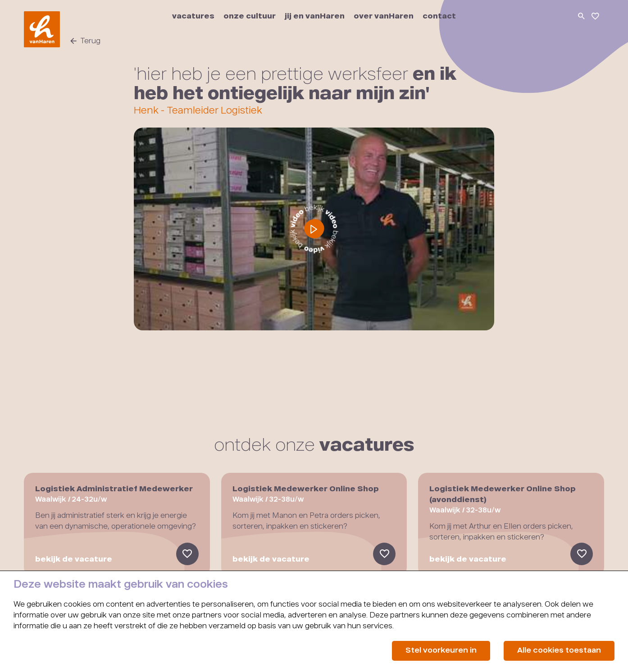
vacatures (193, 17)
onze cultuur (250, 17)
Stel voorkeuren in (441, 651)
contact (439, 17)
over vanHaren (384, 17)
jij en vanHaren (315, 17)
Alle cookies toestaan (559, 651)
